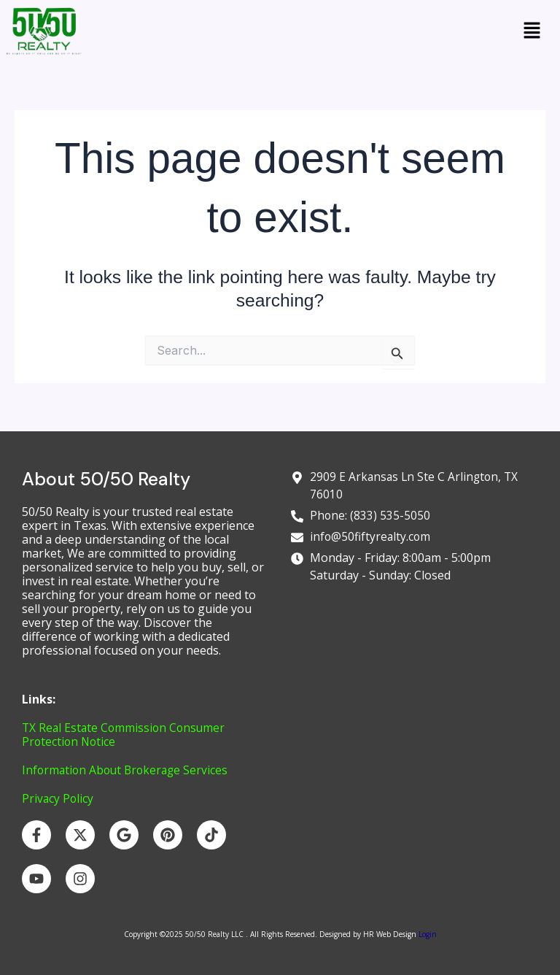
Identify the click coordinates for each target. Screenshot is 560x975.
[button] (532, 31)
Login (427, 934)
